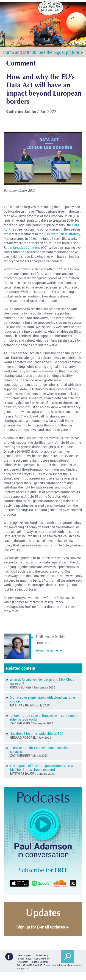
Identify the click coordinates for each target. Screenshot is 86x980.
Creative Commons (27, 247)
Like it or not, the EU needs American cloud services (40, 750)
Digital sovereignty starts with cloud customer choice (43, 699)
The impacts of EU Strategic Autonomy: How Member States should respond (41, 768)
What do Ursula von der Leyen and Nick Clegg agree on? (42, 681)
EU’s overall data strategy (62, 234)
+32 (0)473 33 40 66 (32, 965)
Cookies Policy (42, 959)
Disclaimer (40, 955)
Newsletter (22, 962)
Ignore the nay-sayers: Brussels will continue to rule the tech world (43, 717)
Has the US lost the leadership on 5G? (37, 733)
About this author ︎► (49, 650)
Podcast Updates (40, 962)
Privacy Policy (24, 959)
